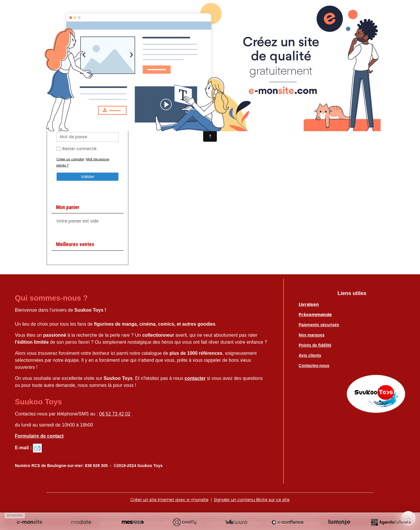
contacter (195, 378)
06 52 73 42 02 (115, 414)
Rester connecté (79, 149)
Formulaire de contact (39, 436)
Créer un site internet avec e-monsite (169, 500)
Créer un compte (70, 159)
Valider (88, 177)
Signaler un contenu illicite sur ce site (252, 500)
